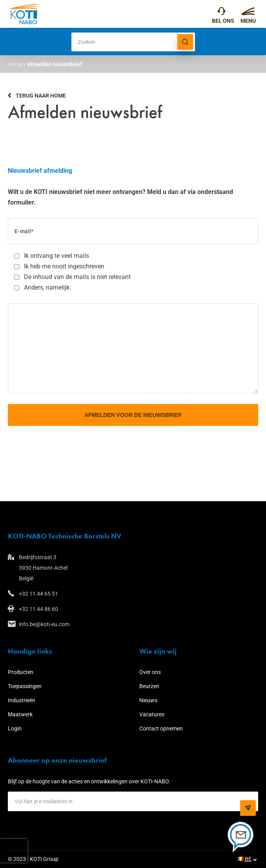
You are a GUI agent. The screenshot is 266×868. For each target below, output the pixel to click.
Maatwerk (20, 714)
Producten (21, 672)
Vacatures (152, 714)
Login (15, 728)
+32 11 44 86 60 (38, 609)
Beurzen (149, 686)
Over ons (150, 672)
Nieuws (148, 700)
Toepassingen (25, 686)
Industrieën (22, 700)
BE (244, 859)
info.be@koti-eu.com (44, 624)
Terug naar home (41, 96)
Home (15, 64)
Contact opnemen (161, 728)
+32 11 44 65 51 (221, 13)
